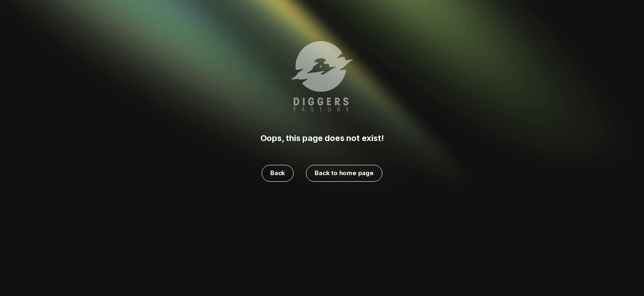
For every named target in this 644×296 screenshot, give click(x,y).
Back (278, 173)
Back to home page (344, 173)
